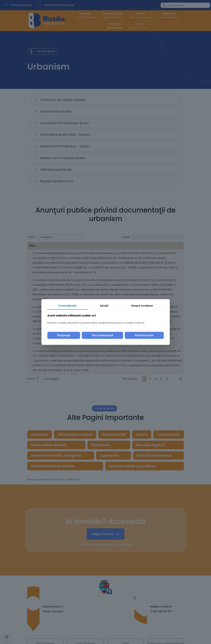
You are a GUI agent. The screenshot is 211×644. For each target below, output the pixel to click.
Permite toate (144, 335)
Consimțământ (67, 306)
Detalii (104, 306)
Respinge (64, 335)
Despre (142, 306)
